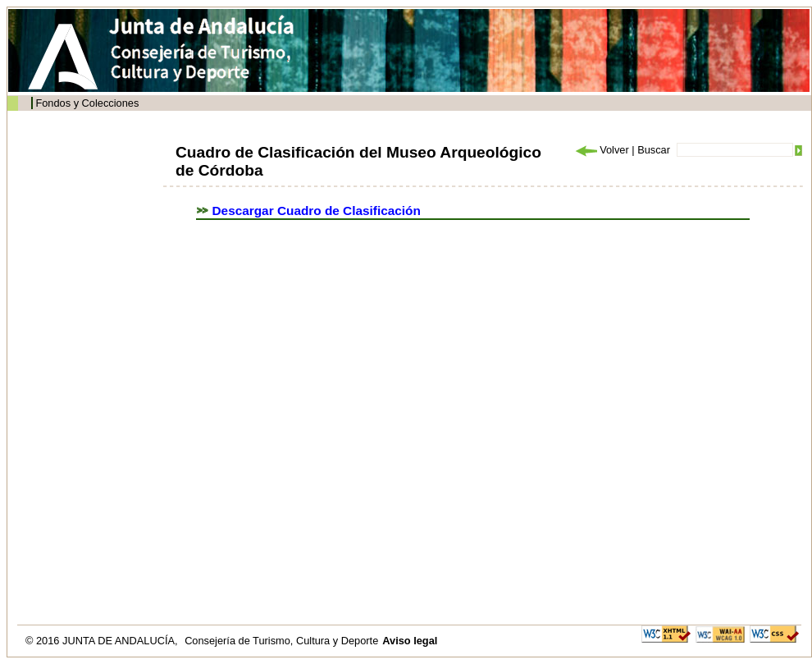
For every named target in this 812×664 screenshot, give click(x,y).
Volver (601, 150)
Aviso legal (410, 641)
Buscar (654, 150)
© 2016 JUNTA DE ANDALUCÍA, (103, 641)
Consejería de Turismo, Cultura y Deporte (281, 641)
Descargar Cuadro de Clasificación (317, 211)
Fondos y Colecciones (87, 103)
